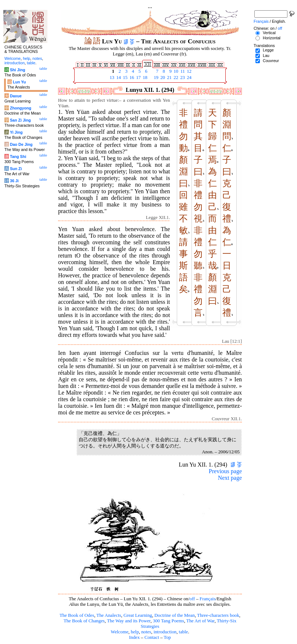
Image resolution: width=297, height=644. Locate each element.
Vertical (269, 33)
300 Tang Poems (169, 621)
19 (155, 78)
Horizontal (272, 38)
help (135, 632)
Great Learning (138, 615)
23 (182, 78)
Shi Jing (17, 70)
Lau (266, 55)
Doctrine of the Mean (175, 615)
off (192, 599)
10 (175, 71)
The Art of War (201, 621)
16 (131, 78)
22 (175, 78)
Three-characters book (218, 615)
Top (167, 637)
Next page (230, 478)
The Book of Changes (84, 621)
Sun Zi (16, 169)
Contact (152, 637)
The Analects (109, 615)
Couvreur (271, 61)
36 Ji (14, 181)
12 (189, 71)
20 (162, 78)
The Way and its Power (129, 621)
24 (189, 78)
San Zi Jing (20, 120)
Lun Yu (19, 82)
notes (146, 632)
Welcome (119, 632)
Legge (268, 50)
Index (134, 637)
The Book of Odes (77, 615)
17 (138, 78)
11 (182, 71)
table (184, 632)
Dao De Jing (21, 144)
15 (125, 78)
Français (207, 599)
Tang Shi (18, 156)
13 (111, 78)
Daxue (16, 96)
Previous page (225, 471)
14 (118, 78)
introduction (165, 632)
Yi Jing (16, 132)
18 (144, 78)
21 (169, 78)
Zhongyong (21, 108)
